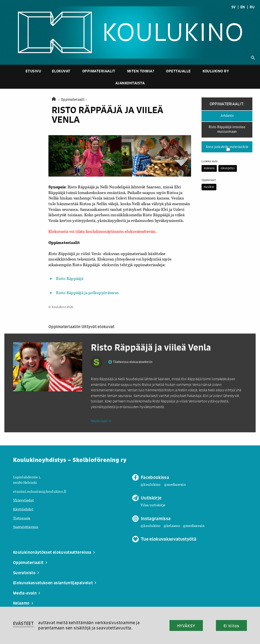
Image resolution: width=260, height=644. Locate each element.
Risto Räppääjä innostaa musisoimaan (227, 129)
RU (252, 7)
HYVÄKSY (186, 626)
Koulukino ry (216, 71)
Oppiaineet (209, 180)
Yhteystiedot (23, 500)
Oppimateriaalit (99, 71)
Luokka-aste (210, 161)
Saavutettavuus (26, 527)
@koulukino (151, 484)
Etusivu (33, 71)
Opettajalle (178, 71)
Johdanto (227, 116)
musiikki (209, 187)
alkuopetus (228, 168)
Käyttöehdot (23, 509)
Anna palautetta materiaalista (227, 148)
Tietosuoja (22, 518)
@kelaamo (172, 526)
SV (234, 7)
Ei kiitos (231, 626)
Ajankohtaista (130, 83)
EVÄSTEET (23, 623)
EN (243, 7)
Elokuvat (61, 71)
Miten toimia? (141, 71)
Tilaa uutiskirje (153, 505)
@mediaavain (175, 484)
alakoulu (209, 168)
